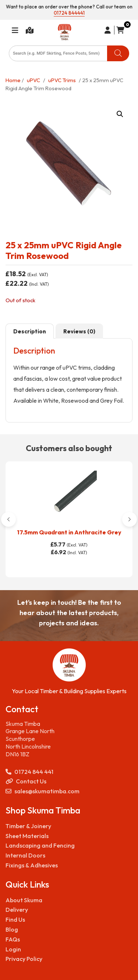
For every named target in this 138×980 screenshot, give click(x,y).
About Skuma (24, 900)
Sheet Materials (27, 836)
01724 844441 (69, 13)
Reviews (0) (79, 331)
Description (30, 331)
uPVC (33, 80)
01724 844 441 (29, 772)
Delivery (17, 910)
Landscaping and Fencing (40, 845)
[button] (120, 114)
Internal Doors (25, 855)
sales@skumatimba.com (43, 791)
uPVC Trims (62, 80)
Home (13, 80)
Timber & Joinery (28, 826)
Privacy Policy (24, 959)
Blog (12, 929)
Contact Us (26, 781)
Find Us (15, 919)
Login (13, 949)
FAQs (13, 939)
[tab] (30, 331)
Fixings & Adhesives (32, 865)
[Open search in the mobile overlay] (69, 53)
